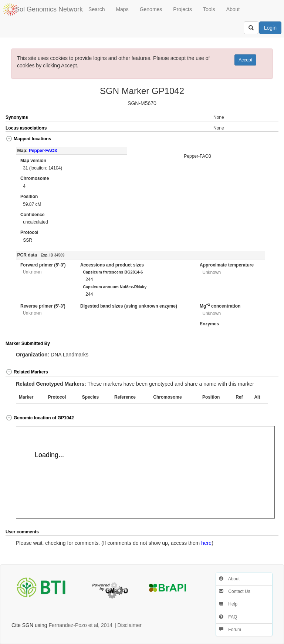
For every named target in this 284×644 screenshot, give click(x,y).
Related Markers (27, 372)
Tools (209, 9)
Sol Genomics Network (49, 9)
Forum (230, 630)
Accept (245, 60)
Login (270, 28)
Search (97, 9)
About (233, 9)
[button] (265, 139)
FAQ (228, 617)
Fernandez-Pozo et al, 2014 (80, 625)
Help (228, 604)
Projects (182, 9)
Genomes (151, 9)
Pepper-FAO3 (43, 151)
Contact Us (235, 591)
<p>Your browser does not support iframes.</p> (145, 472)
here (206, 543)
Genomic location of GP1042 (40, 418)
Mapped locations (28, 139)
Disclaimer (130, 625)
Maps (122, 9)
